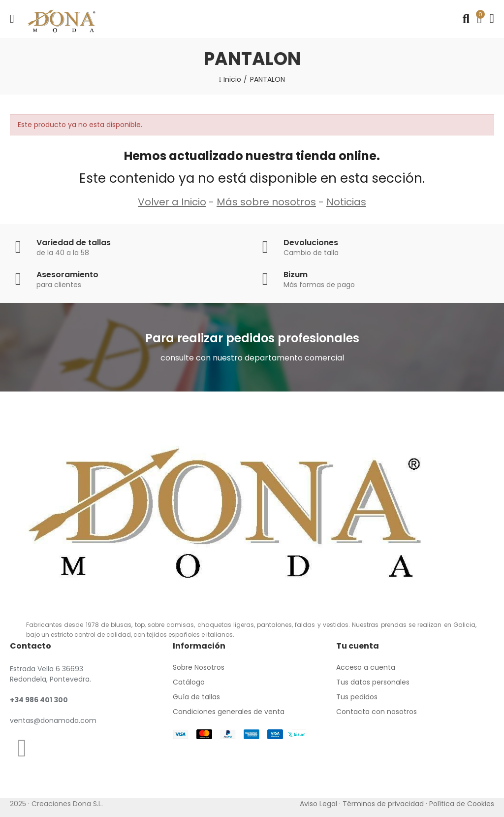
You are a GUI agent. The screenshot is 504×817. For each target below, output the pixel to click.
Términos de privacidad (383, 804)
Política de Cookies (462, 804)
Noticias (346, 202)
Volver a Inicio (172, 202)
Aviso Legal (318, 804)
